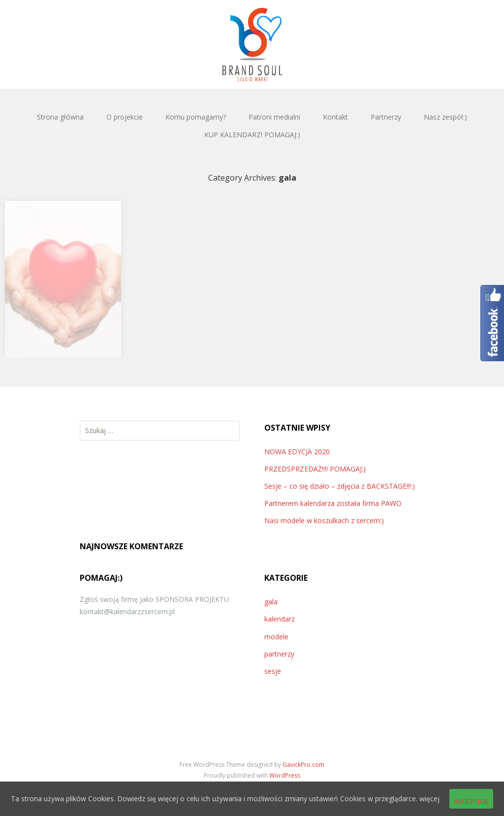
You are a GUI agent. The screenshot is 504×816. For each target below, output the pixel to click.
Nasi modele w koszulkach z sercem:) (324, 520)
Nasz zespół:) (445, 117)
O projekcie (125, 117)
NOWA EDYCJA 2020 (297, 452)
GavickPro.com (303, 765)
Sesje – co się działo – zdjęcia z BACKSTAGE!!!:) (340, 486)
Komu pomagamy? (196, 117)
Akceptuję (471, 802)
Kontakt (335, 117)
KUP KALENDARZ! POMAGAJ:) (252, 135)
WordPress (285, 775)
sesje (273, 671)
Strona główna (60, 117)
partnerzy (279, 654)
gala (271, 602)
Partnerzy (386, 117)
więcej (429, 799)
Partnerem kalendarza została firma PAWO (333, 503)
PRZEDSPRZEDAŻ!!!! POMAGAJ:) (315, 469)
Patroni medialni (274, 117)
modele (276, 637)
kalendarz (280, 619)
